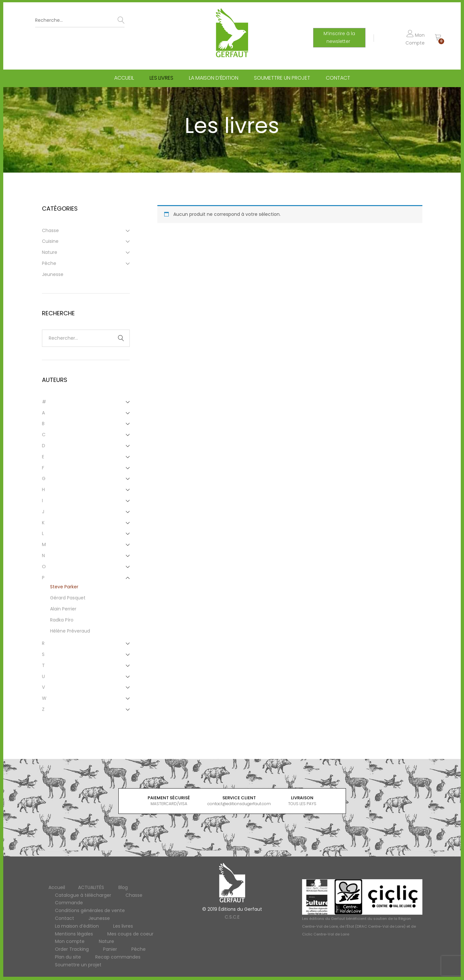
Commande (69, 903)
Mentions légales (74, 934)
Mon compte (70, 941)
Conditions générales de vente (90, 910)
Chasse (50, 230)
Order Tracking (72, 949)
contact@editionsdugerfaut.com (239, 804)
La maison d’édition (214, 79)
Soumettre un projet (282, 79)
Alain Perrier (63, 609)
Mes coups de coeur (130, 934)
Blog (123, 887)
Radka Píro (62, 620)
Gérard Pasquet (68, 598)
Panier (110, 949)
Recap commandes (118, 957)
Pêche (49, 263)
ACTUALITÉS (91, 887)
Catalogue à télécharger (83, 895)
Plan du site (68, 957)
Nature (50, 252)
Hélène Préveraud (70, 631)
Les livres (161, 79)
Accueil (124, 79)
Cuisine (50, 241)
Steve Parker (64, 587)
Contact (338, 79)
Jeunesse (53, 274)
